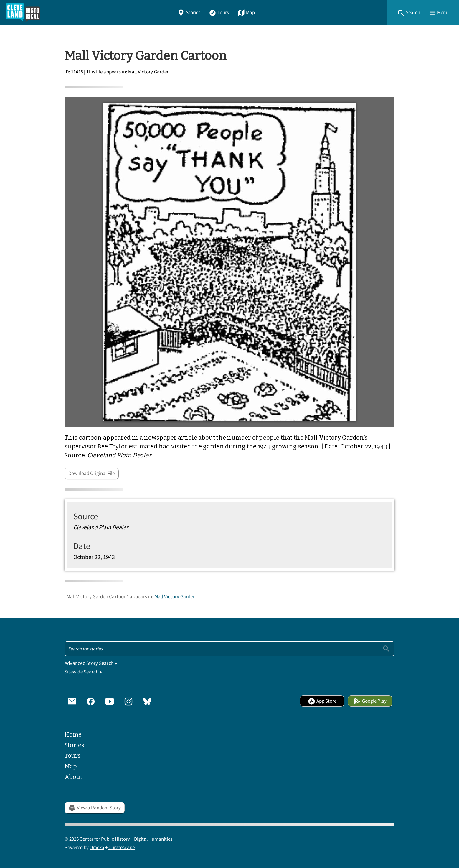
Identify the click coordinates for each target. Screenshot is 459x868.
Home (73, 734)
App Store (322, 701)
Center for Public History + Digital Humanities (126, 839)
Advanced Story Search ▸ (91, 663)
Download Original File (91, 473)
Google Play (370, 701)
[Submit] (386, 648)
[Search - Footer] (229, 649)
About (73, 777)
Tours (219, 13)
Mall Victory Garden (149, 72)
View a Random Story (95, 808)
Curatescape (122, 848)
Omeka (97, 848)
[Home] (23, 13)
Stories (189, 13)
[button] (409, 13)
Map (246, 13)
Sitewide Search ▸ (83, 672)
